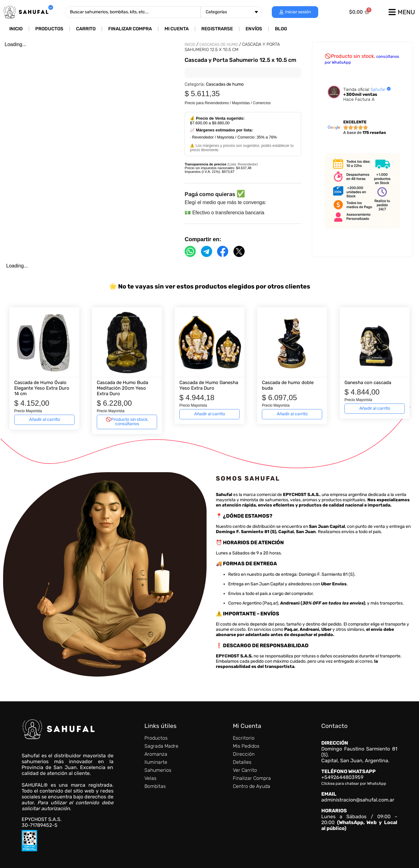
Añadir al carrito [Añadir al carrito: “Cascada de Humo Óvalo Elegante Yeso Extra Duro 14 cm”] (45, 419)
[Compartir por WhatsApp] (190, 251)
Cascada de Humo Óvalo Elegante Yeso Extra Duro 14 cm (42, 388)
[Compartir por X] (239, 251)
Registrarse (217, 29)
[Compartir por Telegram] (207, 251)
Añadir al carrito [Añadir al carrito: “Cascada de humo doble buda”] (292, 414)
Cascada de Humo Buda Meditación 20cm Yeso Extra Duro (122, 388)
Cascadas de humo (219, 44)
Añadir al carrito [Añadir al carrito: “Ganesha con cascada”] (375, 408)
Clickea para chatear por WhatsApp (354, 783)
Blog (281, 29)
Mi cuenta (177, 29)
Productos (49, 29)
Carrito (86, 29)
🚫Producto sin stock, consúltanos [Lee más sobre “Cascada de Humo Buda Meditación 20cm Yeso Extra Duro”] (127, 422)
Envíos (254, 29)
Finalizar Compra (130, 29)
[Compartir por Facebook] (223, 251)
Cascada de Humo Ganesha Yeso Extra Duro (209, 385)
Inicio (16, 29)
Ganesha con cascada (368, 383)
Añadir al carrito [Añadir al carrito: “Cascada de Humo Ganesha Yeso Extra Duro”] (210, 414)
